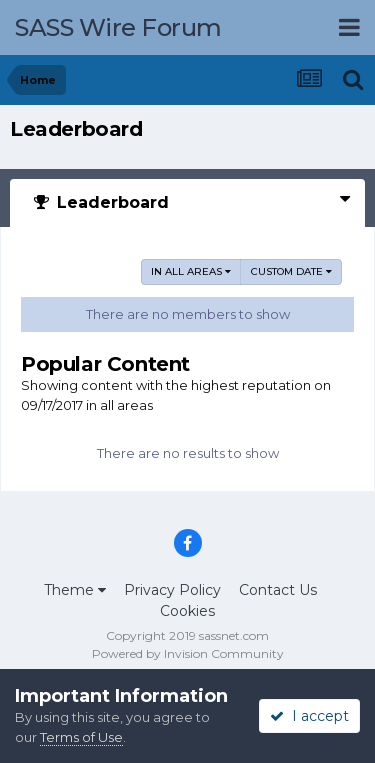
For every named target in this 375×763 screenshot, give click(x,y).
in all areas (191, 271)
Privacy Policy (172, 590)
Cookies (187, 611)
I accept (309, 716)
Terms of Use (81, 737)
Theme (75, 590)
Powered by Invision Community (188, 653)
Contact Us (278, 590)
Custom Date (291, 271)
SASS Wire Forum (118, 27)
